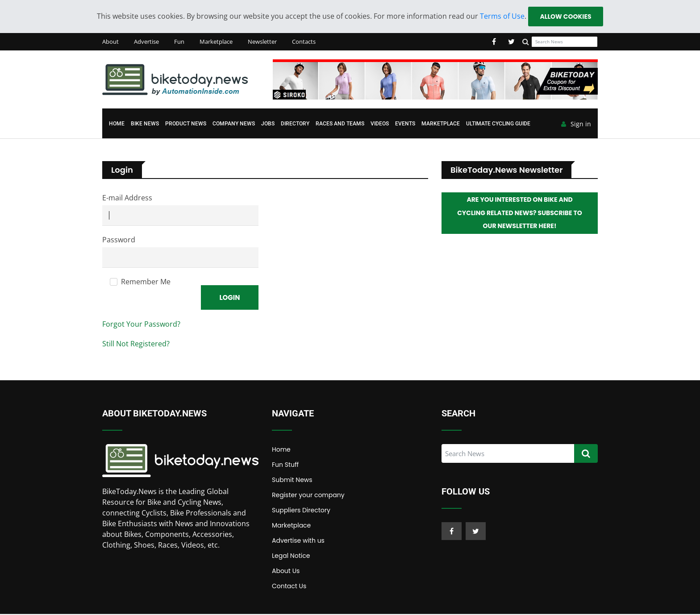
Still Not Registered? (136, 345)
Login (229, 298)
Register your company (308, 496)
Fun (179, 42)
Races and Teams (340, 124)
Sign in (576, 125)
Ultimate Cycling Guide (498, 124)
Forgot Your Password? (141, 325)
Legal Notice (291, 557)
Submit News (292, 481)
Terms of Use (502, 16)
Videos (380, 124)
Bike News (145, 124)
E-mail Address (127, 198)
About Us (286, 572)
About (110, 42)
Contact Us (289, 587)
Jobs (268, 124)
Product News (186, 124)
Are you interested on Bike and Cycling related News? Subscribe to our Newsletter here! (520, 214)
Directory (295, 124)
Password (119, 240)
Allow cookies (565, 17)
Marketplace (216, 42)
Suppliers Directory (301, 511)
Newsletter (262, 42)
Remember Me (146, 282)
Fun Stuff (285, 465)
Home (117, 124)
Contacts (304, 42)
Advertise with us (298, 541)
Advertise (146, 42)
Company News (234, 124)
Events (405, 124)
